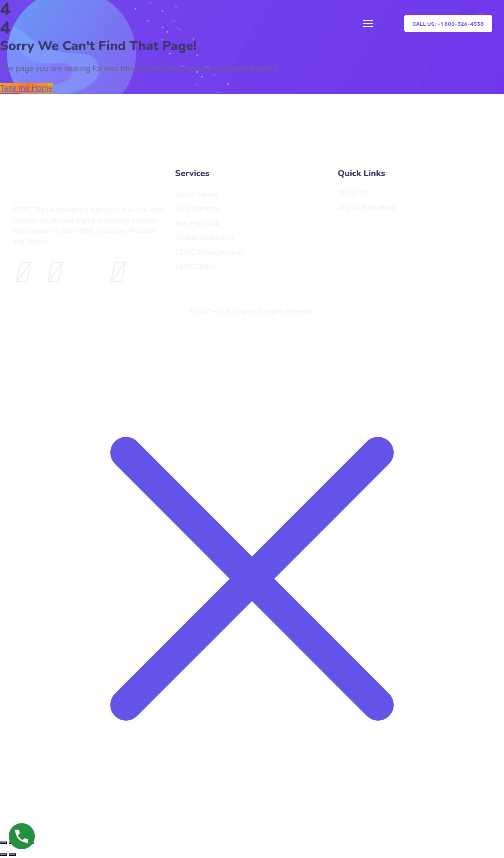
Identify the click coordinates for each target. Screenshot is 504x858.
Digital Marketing (204, 237)
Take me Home (27, 88)
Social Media (197, 194)
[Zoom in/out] (3, 843)
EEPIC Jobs (195, 267)
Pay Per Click (197, 223)
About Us (353, 192)
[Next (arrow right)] (12, 855)
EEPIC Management (209, 252)
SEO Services (198, 209)
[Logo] (36, 130)
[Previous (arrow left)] (3, 855)
